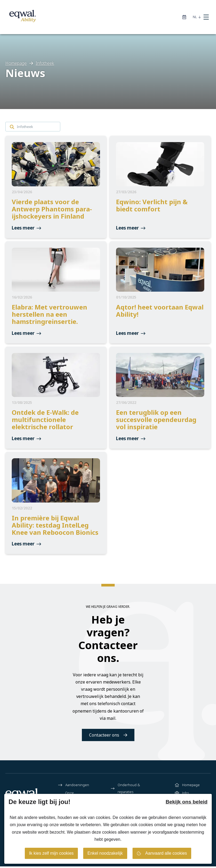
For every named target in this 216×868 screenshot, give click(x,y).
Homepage (187, 786)
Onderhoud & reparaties (125, 790)
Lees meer (26, 228)
